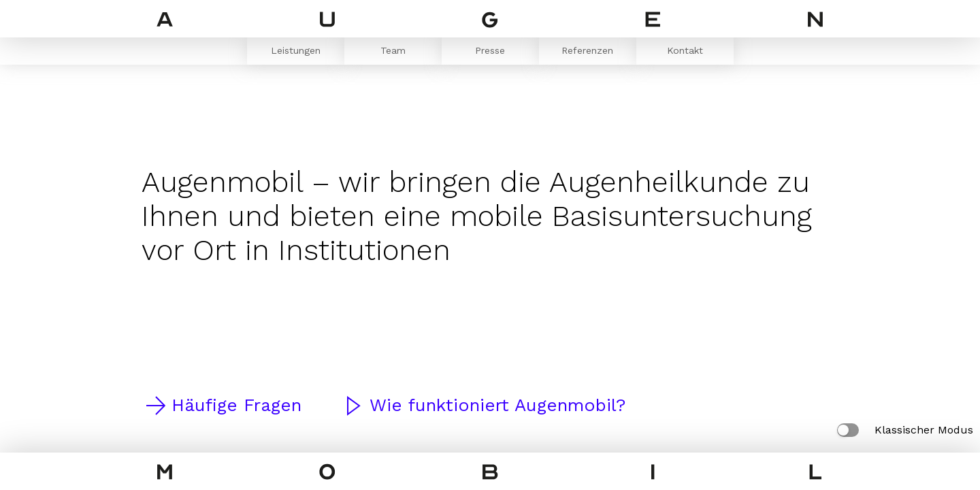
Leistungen (296, 50)
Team (393, 50)
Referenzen (587, 50)
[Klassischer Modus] (848, 430)
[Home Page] (490, 21)
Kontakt (685, 50)
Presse (490, 50)
